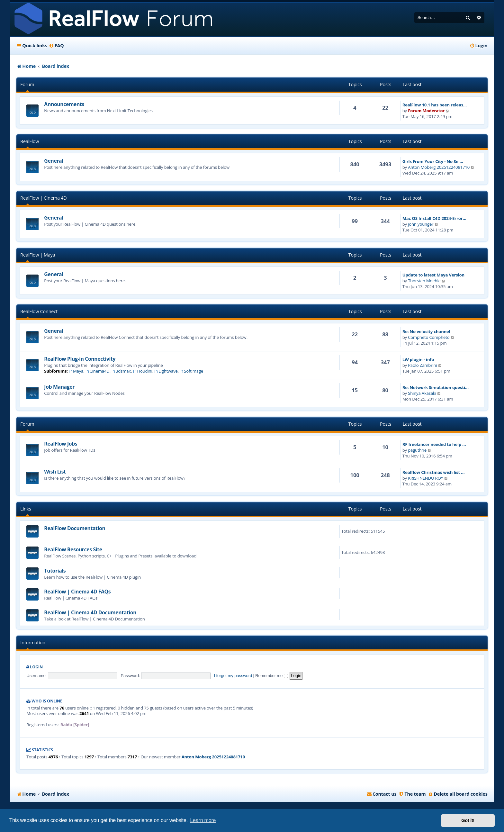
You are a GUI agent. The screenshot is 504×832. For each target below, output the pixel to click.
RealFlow (30, 141)
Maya (76, 371)
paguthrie (417, 450)
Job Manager (59, 387)
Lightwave (166, 371)
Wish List (55, 472)
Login (36, 667)
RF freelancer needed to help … (434, 444)
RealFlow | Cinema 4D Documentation (90, 612)
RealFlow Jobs (61, 444)
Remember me (271, 676)
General (54, 161)
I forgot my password (233, 676)
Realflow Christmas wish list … (434, 472)
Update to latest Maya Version (433, 275)
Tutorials (55, 571)
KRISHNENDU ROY (426, 478)
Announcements (64, 104)
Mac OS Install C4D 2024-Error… (434, 218)
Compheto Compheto (429, 337)
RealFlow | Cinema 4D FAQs (77, 592)
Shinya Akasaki (422, 393)
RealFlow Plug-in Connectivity (80, 359)
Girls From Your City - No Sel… (433, 161)
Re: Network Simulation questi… (436, 387)
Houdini (143, 371)
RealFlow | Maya (38, 255)
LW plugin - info (418, 359)
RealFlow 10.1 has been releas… (435, 105)
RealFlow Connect (39, 311)
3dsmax (121, 371)
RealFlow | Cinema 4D (43, 198)
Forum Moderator (426, 111)
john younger (421, 224)
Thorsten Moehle (424, 281)
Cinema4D (98, 371)
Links (26, 509)
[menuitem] (56, 46)
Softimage (191, 371)
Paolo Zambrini (422, 365)
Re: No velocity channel (426, 331)
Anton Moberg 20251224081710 (439, 167)
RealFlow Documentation (75, 528)
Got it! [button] (468, 820)
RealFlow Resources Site (73, 549)
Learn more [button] (203, 820)
